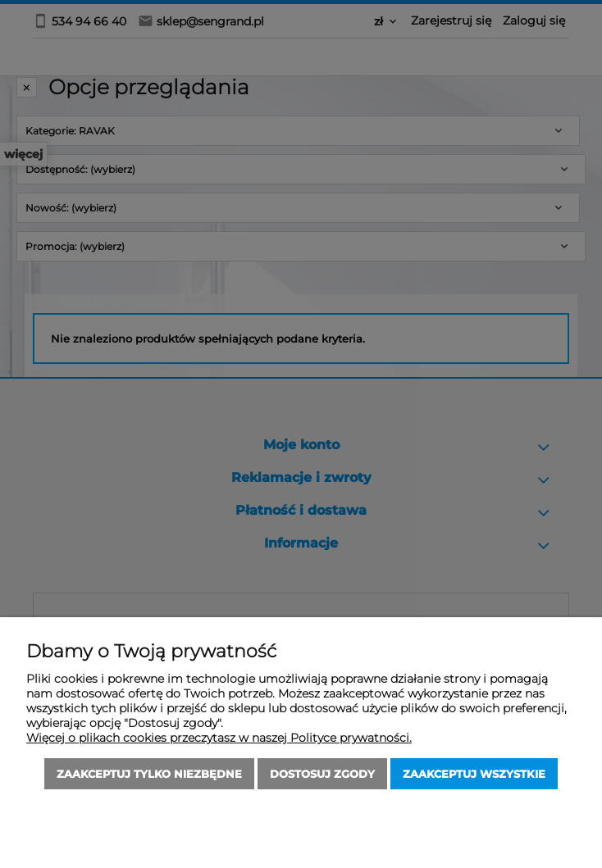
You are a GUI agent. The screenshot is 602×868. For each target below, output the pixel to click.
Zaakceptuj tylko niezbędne (149, 774)
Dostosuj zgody (322, 774)
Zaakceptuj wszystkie (474, 774)
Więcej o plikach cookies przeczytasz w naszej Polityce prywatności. (219, 738)
